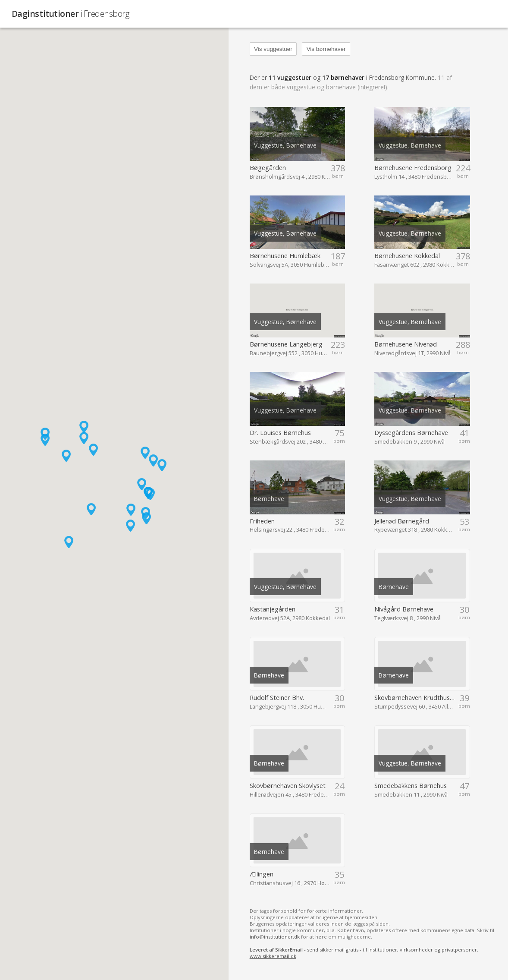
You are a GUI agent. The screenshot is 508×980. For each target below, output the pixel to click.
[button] (93, 450)
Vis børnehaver (326, 49)
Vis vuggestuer (273, 49)
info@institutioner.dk (275, 937)
